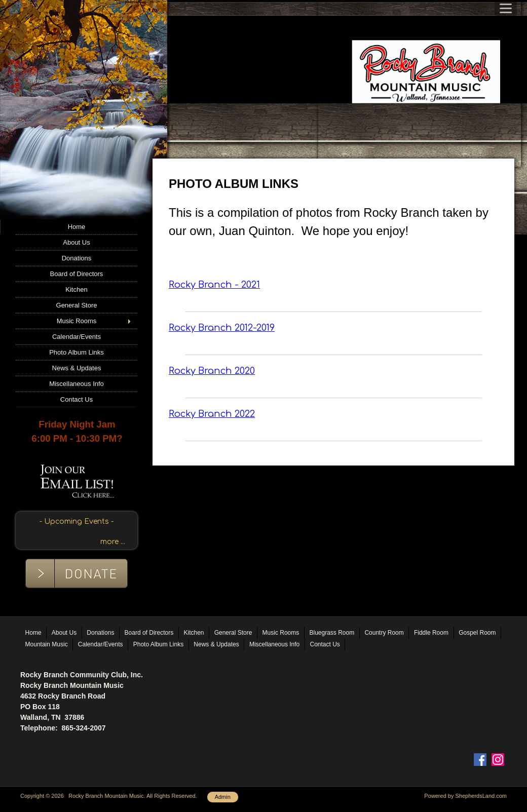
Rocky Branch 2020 (212, 371)
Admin (223, 797)
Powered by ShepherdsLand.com (465, 796)
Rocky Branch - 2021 (214, 285)
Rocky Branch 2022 (212, 414)
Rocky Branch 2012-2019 (222, 328)
